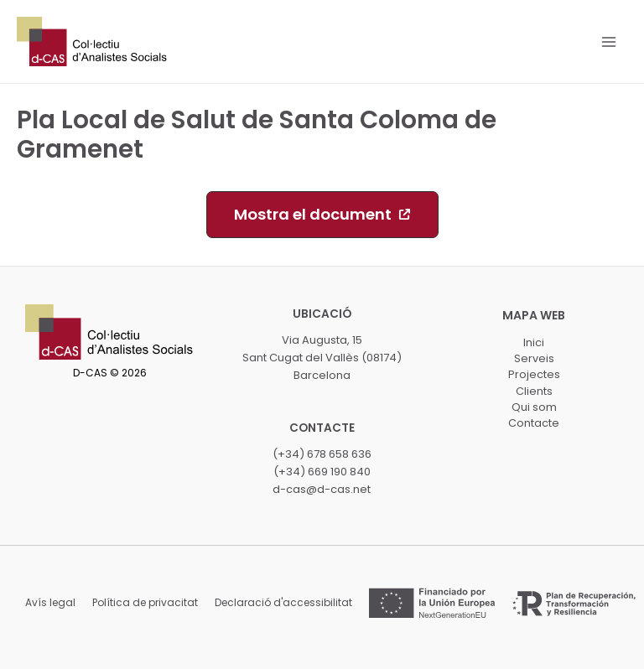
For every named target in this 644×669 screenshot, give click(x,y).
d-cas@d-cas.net (322, 489)
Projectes (534, 374)
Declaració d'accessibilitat (283, 602)
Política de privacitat (145, 602)
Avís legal (50, 602)
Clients (534, 391)
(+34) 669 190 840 (322, 472)
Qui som (534, 407)
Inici (534, 342)
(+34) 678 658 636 (322, 454)
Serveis (534, 358)
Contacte (534, 423)
